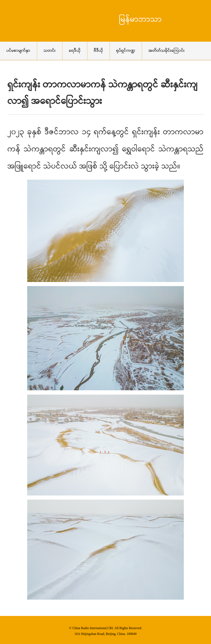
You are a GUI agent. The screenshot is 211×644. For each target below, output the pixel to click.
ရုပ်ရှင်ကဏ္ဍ (126, 51)
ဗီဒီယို (98, 51)
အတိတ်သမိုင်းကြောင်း (166, 51)
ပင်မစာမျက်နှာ (18, 51)
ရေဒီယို (75, 51)
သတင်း (50, 51)
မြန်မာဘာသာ (140, 20)
